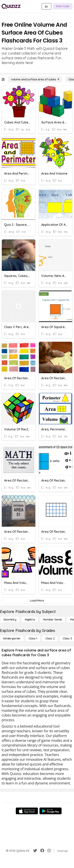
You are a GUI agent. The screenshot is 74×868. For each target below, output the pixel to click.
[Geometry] (10, 619)
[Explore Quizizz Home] (11, 6)
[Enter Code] (63, 6)
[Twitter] (35, 851)
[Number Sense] (53, 619)
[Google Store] (51, 811)
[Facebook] (42, 851)
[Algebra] (30, 619)
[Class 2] (50, 638)
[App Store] (27, 811)
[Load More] (37, 601)
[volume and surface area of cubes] (35, 79)
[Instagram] (49, 851)
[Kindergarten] (12, 638)
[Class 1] (33, 638)
